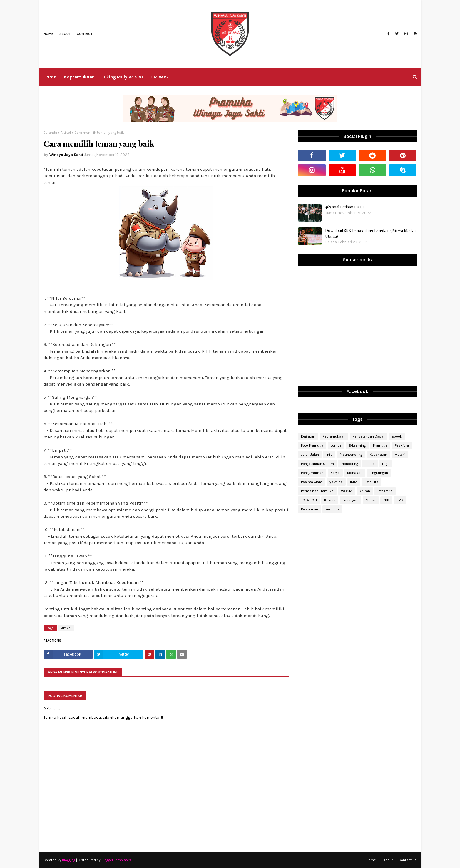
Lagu (386, 464)
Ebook (397, 436)
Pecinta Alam (312, 482)
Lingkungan (379, 473)
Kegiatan (308, 436)
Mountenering (351, 455)
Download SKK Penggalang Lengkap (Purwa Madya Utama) (370, 233)
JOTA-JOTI (309, 500)
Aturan (365, 491)
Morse (371, 500)
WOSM (347, 491)
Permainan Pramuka (317, 491)
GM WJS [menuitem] (159, 77)
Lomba (336, 445)
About (65, 34)
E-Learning (357, 445)
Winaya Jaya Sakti (66, 155)
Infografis (385, 491)
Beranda (50, 133)
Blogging (69, 860)
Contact (85, 34)
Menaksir (355, 473)
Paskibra (402, 445)
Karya (335, 473)
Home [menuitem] (50, 77)
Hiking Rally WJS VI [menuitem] (123, 77)
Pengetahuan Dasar (369, 436)
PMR (400, 500)
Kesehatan (378, 455)
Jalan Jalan (310, 455)
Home (48, 34)
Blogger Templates (116, 860)
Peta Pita (371, 482)
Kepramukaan (334, 436)
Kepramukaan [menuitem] (79, 77)
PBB (386, 500)
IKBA (354, 482)
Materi (400, 455)
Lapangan (351, 500)
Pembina (332, 509)
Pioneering (350, 464)
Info (329, 455)
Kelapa (330, 500)
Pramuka (380, 445)
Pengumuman (312, 473)
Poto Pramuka (312, 445)
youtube (336, 482)
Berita (370, 464)
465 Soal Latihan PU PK (345, 207)
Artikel (66, 133)
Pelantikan (310, 509)
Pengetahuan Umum (317, 464)
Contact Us (408, 860)
